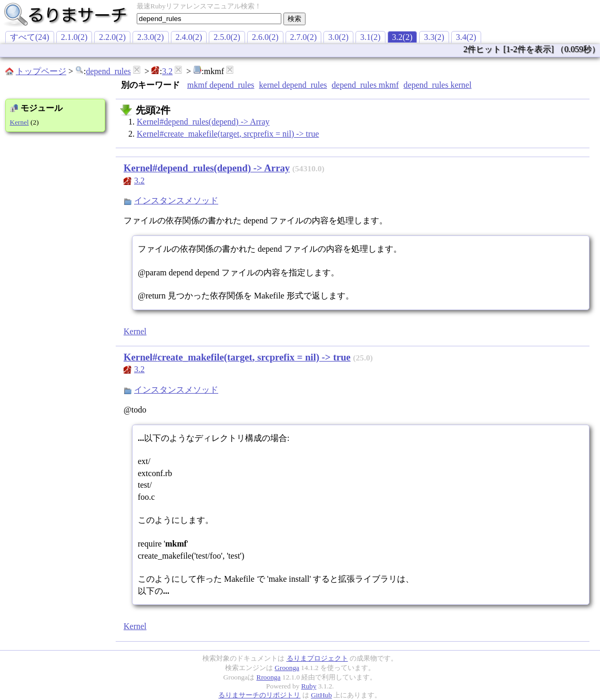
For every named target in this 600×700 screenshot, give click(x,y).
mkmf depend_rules (221, 85)
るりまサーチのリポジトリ (259, 695)
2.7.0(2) (304, 37)
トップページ (41, 71)
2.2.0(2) (112, 37)
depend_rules (108, 71)
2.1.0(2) (74, 37)
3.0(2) (338, 37)
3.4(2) (466, 37)
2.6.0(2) (265, 37)
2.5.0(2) (227, 37)
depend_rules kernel (437, 85)
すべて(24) (30, 37)
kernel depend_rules (293, 85)
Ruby (309, 686)
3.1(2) (370, 37)
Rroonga (269, 677)
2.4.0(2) (189, 37)
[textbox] (209, 19)
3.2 (167, 71)
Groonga (287, 668)
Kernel (19, 122)
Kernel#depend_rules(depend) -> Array (203, 122)
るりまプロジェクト (317, 658)
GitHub (321, 695)
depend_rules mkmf (365, 85)
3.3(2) (434, 37)
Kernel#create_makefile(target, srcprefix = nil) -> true (228, 134)
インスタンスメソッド (176, 200)
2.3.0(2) (151, 37)
